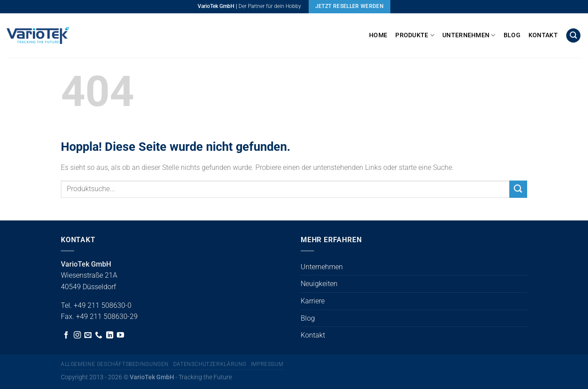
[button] (573, 36)
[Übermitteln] (518, 189)
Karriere (313, 301)
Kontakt (543, 35)
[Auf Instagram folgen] (77, 335)
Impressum (267, 364)
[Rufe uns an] (99, 335)
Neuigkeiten (319, 284)
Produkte (415, 35)
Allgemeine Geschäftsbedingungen (115, 364)
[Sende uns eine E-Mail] (88, 335)
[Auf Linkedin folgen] (110, 335)
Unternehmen (469, 35)
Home (378, 35)
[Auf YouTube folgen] (120, 335)
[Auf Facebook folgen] (66, 335)
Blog (512, 35)
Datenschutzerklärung (210, 364)
